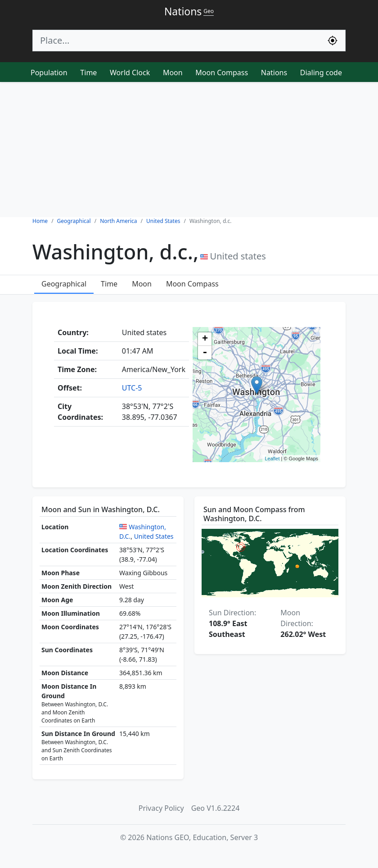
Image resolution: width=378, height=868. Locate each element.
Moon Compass (222, 73)
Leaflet (272, 459)
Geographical (64, 284)
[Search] (176, 41)
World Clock (130, 73)
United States (154, 536)
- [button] (205, 353)
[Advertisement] (189, 150)
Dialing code (321, 73)
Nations (274, 73)
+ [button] (205, 339)
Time (88, 73)
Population (49, 73)
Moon (173, 73)
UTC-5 (132, 388)
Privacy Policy (161, 808)
